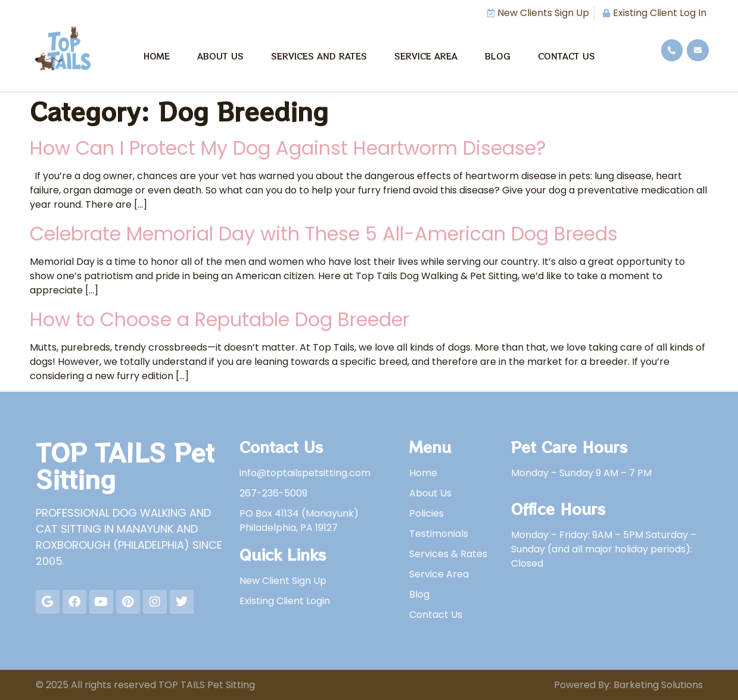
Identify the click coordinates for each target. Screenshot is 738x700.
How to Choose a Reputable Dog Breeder (219, 319)
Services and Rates (319, 56)
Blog (498, 56)
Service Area (426, 56)
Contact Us (566, 56)
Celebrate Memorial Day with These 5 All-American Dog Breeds (324, 234)
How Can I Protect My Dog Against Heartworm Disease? (288, 148)
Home (157, 56)
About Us (220, 56)
